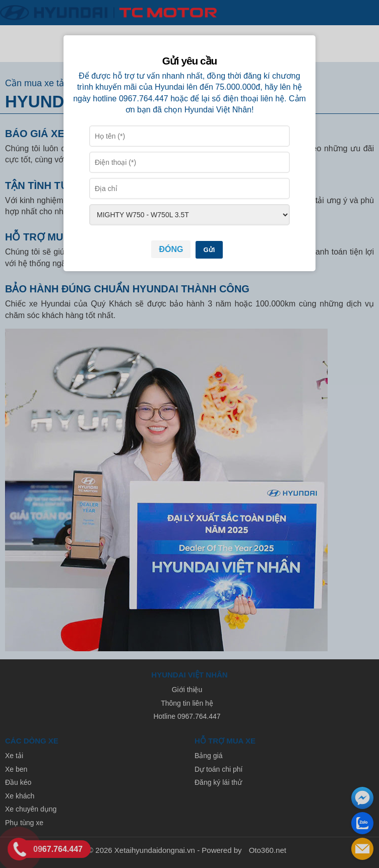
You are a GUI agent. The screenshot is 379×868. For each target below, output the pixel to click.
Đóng (171, 249)
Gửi (209, 250)
